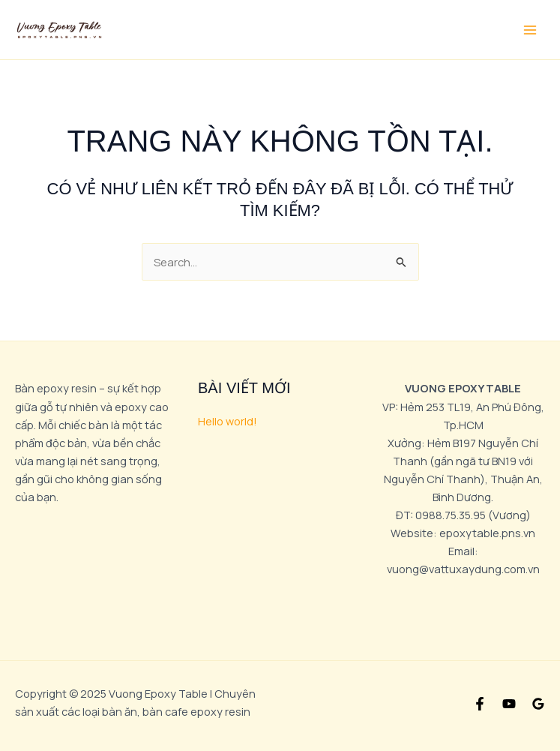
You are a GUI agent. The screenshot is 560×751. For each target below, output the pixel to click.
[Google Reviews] (538, 704)
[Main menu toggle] (530, 29)
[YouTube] (509, 704)
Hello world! (228, 421)
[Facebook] (480, 704)
